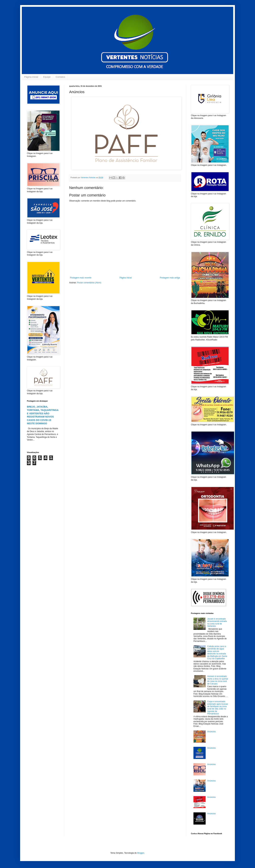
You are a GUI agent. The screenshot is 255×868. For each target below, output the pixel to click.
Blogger (141, 853)
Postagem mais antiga (170, 278)
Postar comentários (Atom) (89, 283)
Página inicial (31, 77)
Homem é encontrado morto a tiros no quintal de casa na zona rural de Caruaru (218, 680)
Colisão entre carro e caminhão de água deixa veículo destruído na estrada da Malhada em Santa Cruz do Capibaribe (217, 652)
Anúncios (211, 732)
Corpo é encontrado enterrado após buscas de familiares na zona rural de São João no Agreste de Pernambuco (218, 708)
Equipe (47, 77)
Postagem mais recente (81, 278)
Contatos (60, 77)
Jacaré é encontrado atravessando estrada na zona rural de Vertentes (217, 622)
